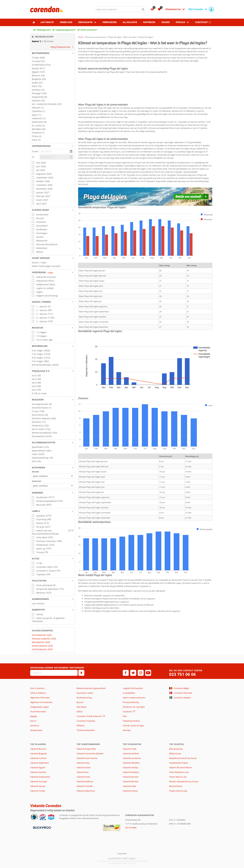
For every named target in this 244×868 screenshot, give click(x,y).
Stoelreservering (84, 698)
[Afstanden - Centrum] (53, 486)
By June (80, 702)
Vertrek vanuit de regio (133, 726)
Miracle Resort (176, 786)
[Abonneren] (81, 673)
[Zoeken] (143, 9)
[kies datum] (56, 151)
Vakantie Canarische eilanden (90, 753)
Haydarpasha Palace (179, 763)
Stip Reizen (82, 707)
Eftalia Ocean (175, 753)
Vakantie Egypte (38, 767)
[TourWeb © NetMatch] (122, 853)
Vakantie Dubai (84, 767)
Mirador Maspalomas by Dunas (184, 781)
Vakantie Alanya (130, 791)
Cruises (166, 22)
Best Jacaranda (176, 749)
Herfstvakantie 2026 (42, 649)
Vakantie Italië (129, 786)
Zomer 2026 (66, 22)
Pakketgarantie (44, 30)
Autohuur (35, 726)
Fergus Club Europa (178, 791)
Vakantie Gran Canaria (87, 758)
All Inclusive (130, 22)
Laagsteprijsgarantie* (66, 30)
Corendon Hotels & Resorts (89, 716)
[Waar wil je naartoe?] (120, 9)
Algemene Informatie (40, 698)
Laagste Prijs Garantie (133, 688)
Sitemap (127, 730)
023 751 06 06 (182, 674)
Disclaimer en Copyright (134, 707)
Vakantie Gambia (38, 772)
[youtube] (148, 673)
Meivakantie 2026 (41, 642)
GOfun (80, 712)
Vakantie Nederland (39, 763)
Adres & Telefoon (38, 693)
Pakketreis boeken (131, 721)
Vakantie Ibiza (83, 763)
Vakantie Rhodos (131, 781)
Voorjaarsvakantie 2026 (44, 639)
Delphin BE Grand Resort (181, 767)
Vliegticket (201, 22)
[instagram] (141, 673)
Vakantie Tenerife (85, 786)
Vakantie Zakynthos (86, 791)
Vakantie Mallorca (85, 781)
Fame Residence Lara (179, 772)
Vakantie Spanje (38, 786)
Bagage (34, 716)
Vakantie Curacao (38, 758)
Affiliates (81, 726)
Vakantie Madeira (131, 772)
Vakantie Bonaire (38, 749)
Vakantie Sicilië (130, 749)
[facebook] (126, 673)
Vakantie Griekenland (40, 777)
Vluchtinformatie (38, 712)
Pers (125, 716)
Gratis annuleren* (89, 30)
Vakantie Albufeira (131, 763)
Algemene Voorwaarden (41, 702)
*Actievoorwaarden (86, 730)
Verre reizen (109, 22)
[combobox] (120, 9)
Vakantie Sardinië (131, 753)
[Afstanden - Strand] (53, 476)
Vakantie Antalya (131, 767)
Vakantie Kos (83, 772)
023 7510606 (131, 828)
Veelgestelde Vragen (40, 707)
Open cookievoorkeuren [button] (134, 698)
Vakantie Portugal (38, 781)
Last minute (47, 22)
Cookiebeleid (129, 693)
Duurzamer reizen (85, 693)
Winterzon (149, 22)
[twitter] (133, 673)
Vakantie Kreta (83, 777)
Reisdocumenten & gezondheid (91, 688)
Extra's (33, 721)
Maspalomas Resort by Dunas (183, 758)
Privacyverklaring (131, 702)
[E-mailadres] (54, 673)
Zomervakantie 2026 (42, 646)
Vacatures (127, 712)
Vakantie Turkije (38, 791)
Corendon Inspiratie (86, 721)
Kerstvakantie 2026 (42, 635)
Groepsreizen (36, 730)
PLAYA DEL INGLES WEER (145, 87)
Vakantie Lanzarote (132, 758)
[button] (53, 53)
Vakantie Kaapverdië (86, 749)
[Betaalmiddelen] (42, 827)
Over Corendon (37, 688)
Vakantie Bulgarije (38, 753)
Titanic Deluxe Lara (178, 777)
